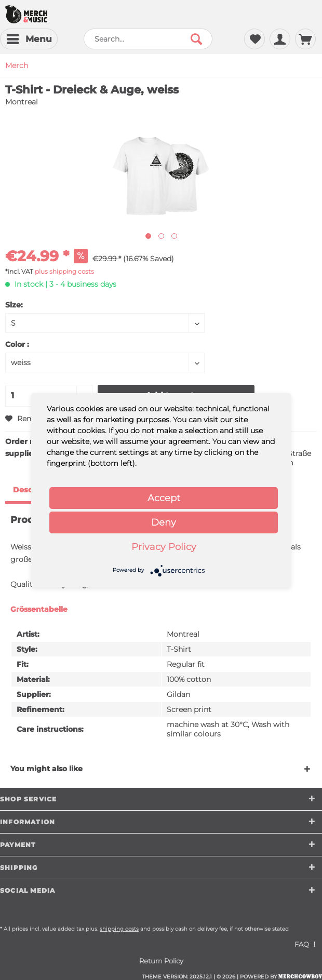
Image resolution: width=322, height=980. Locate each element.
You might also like (46, 769)
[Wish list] (254, 39)
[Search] (196, 39)
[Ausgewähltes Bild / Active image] (148, 236)
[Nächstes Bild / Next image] (161, 236)
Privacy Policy (164, 547)
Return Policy (161, 961)
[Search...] (148, 39)
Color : (17, 344)
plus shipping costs (64, 271)
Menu (29, 37)
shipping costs (119, 929)
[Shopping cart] (305, 39)
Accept (164, 498)
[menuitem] (29, 39)
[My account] (280, 39)
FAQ (302, 944)
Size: (14, 305)
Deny (164, 522)
